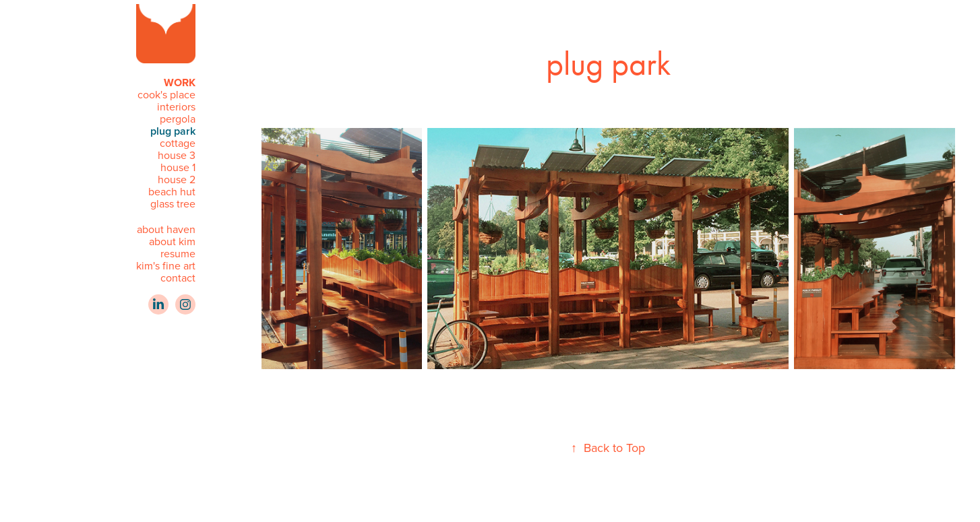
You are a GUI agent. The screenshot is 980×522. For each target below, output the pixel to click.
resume (178, 253)
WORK (180, 83)
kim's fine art (166, 265)
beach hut (172, 191)
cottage (178, 143)
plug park (173, 131)
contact (178, 278)
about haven (166, 229)
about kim (172, 241)
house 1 (178, 167)
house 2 (177, 179)
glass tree (173, 203)
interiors (176, 106)
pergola (178, 119)
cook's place (166, 94)
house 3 (177, 155)
